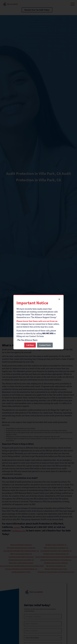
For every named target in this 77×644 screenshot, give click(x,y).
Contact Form (45, 345)
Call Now (30, 345)
